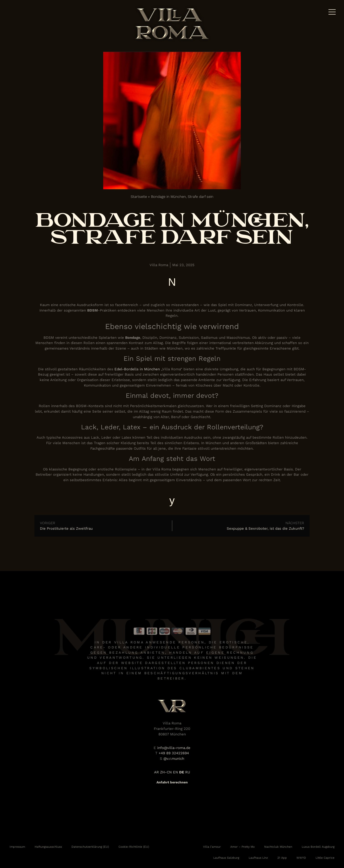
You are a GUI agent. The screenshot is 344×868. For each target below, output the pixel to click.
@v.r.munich (174, 759)
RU (188, 772)
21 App (282, 858)
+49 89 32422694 (174, 753)
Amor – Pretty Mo (242, 847)
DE (182, 772)
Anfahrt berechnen (172, 782)
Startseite (139, 197)
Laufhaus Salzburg (226, 858)
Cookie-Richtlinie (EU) (134, 847)
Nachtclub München (278, 847)
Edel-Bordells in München (137, 369)
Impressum (17, 847)
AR (156, 772)
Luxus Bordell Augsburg (318, 847)
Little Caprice (325, 858)
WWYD (301, 858)
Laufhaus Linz (258, 858)
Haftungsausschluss (48, 847)
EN (175, 772)
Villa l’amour (212, 847)
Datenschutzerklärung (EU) (90, 847)
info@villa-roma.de (174, 748)
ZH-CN (166, 772)
